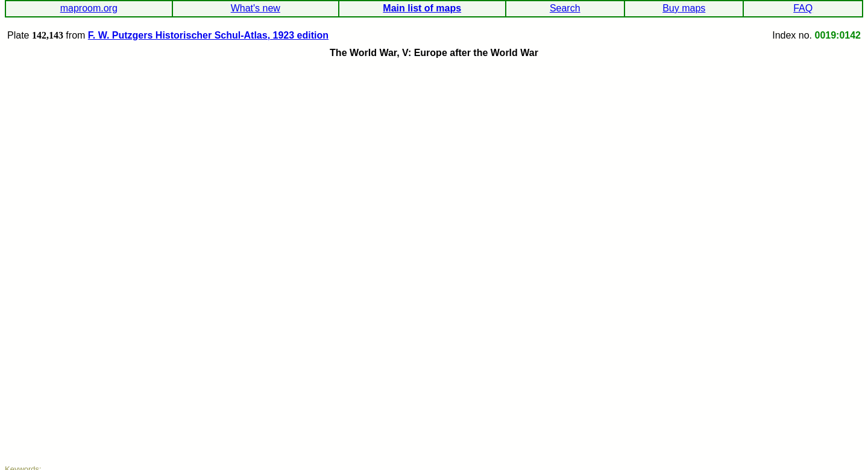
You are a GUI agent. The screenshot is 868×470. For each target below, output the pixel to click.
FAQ (803, 8)
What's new (256, 8)
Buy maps (684, 8)
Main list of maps (422, 8)
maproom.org (89, 8)
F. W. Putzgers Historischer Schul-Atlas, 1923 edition (208, 35)
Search (565, 8)
